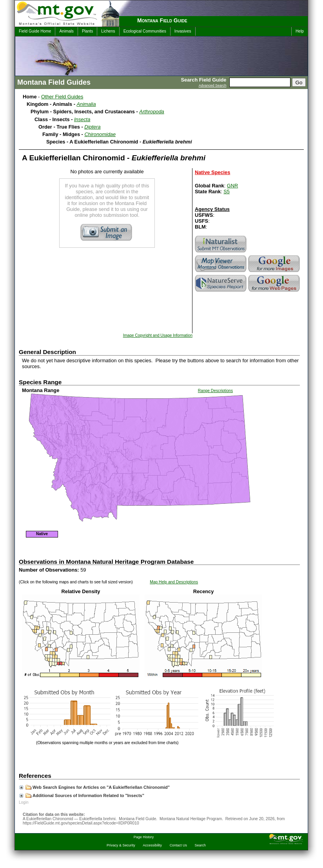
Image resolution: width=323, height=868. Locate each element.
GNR (232, 186)
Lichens (108, 31)
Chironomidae (100, 134)
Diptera (92, 127)
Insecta (82, 119)
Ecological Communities (145, 31)
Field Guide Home (35, 31)
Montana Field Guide (162, 20)
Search (200, 845)
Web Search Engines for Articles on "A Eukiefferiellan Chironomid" (95, 787)
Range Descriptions (215, 391)
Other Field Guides (62, 97)
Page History (144, 837)
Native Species (212, 172)
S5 (227, 192)
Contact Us (178, 845)
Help (300, 31)
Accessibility (152, 845)
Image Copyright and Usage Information (158, 335)
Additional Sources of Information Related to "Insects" (82, 795)
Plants (87, 31)
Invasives (183, 31)
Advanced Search (213, 85)
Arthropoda (152, 112)
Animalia (86, 104)
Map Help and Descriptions (174, 582)
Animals (66, 31)
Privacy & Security (121, 845)
